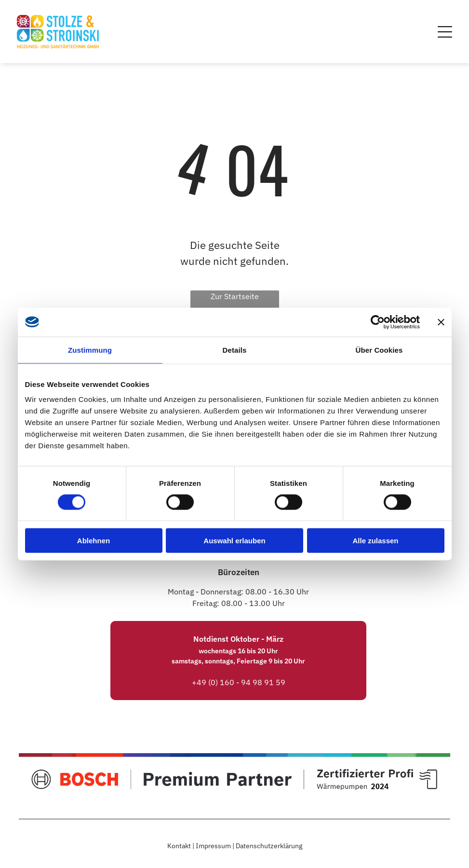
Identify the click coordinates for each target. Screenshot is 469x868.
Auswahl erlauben (234, 541)
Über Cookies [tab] (379, 350)
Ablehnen (94, 541)
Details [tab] (235, 350)
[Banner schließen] (441, 322)
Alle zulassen (375, 541)
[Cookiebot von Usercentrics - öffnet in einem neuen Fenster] (378, 322)
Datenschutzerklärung (269, 846)
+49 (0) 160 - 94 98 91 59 (239, 682)
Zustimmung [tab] (90, 350)
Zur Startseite (235, 296)
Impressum (213, 846)
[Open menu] (445, 32)
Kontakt (179, 846)
